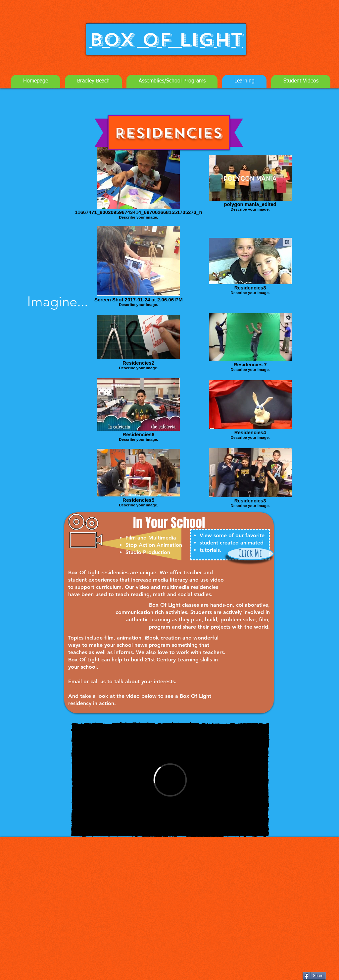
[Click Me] (250, 554)
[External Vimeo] (170, 780)
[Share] (314, 976)
